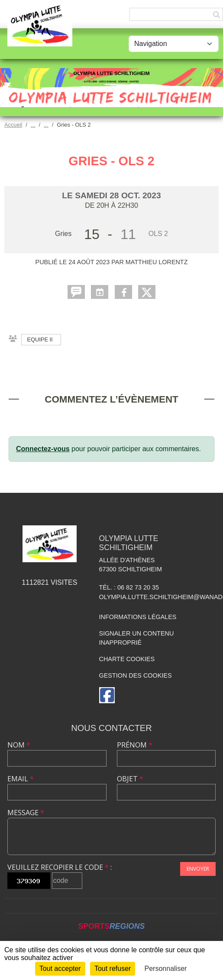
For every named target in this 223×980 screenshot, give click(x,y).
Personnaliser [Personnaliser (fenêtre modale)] (166, 969)
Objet (130, 779)
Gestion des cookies (136, 675)
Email (21, 779)
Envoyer (198, 869)
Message (26, 813)
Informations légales (138, 617)
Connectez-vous (43, 449)
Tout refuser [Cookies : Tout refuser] (113, 969)
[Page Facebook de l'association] (107, 695)
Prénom (135, 745)
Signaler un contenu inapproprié (137, 638)
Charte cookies (127, 659)
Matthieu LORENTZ (157, 262)
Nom (19, 745)
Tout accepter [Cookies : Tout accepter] (60, 969)
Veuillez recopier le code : (60, 867)
